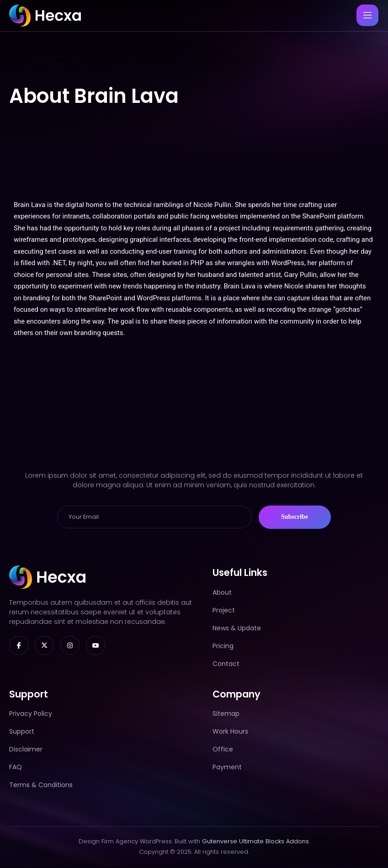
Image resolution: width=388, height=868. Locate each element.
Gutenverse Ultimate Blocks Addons (255, 843)
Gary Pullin (300, 276)
